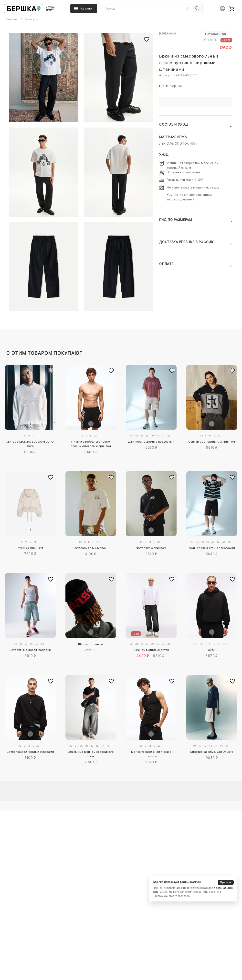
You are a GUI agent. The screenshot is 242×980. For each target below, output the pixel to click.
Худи (212, 650)
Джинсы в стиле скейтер (151, 650)
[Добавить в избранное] (51, 371)
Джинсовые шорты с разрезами (151, 442)
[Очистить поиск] (188, 8)
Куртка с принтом (30, 548)
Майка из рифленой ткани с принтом (151, 754)
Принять (226, 882)
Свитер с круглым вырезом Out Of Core (30, 444)
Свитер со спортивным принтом (212, 442)
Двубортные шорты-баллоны (30, 650)
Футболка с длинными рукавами (30, 752)
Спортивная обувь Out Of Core (212, 752)
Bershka (168, 34)
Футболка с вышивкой (91, 548)
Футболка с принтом (151, 548)
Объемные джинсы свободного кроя (91, 754)
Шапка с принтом (91, 644)
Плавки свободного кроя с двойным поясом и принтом (91, 444)
